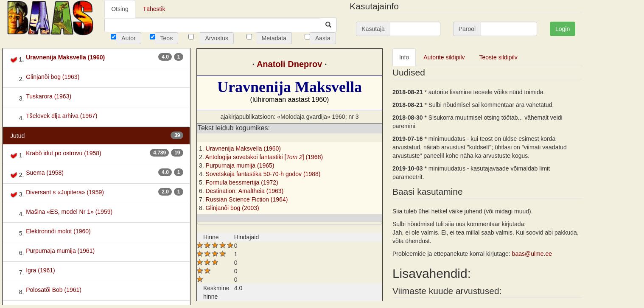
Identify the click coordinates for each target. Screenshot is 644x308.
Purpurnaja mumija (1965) (240, 165)
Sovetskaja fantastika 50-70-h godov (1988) (263, 174)
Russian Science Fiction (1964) (247, 199)
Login (563, 29)
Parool (467, 29)
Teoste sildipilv (498, 57)
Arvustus (216, 38)
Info (404, 57)
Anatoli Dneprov (289, 64)
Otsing (120, 9)
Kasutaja (373, 29)
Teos (167, 38)
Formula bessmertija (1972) (242, 182)
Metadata (274, 38)
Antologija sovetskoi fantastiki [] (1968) (264, 157)
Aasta (323, 38)
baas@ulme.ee (532, 254)
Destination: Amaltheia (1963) (245, 191)
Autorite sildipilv (444, 57)
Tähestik (154, 9)
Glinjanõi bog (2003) (232, 208)
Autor (128, 38)
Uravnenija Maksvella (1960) (243, 148)
